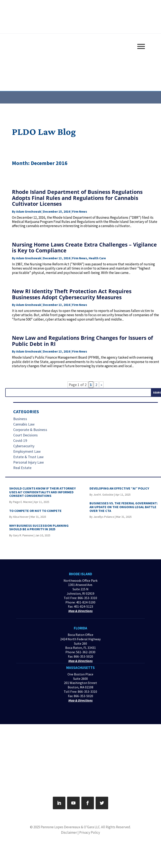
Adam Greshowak (29, 212)
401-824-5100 (86, 602)
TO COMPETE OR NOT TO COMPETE (35, 511)
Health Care (97, 258)
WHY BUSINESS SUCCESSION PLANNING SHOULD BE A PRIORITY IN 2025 (39, 527)
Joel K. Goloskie (103, 495)
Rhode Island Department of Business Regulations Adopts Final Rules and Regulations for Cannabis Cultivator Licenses (77, 198)
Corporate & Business (30, 430)
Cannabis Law (24, 424)
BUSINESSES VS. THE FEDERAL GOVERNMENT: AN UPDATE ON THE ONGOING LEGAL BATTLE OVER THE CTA (124, 507)
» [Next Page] (101, 385)
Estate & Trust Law (28, 457)
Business (20, 419)
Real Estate (22, 468)
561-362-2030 (86, 652)
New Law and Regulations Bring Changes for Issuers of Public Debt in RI (82, 341)
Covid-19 (20, 440)
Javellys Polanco (104, 517)
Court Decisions (25, 435)
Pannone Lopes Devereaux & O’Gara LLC (70, 827)
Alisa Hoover (21, 517)
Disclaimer (69, 832)
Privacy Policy (90, 832)
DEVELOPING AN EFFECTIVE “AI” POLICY (119, 488)
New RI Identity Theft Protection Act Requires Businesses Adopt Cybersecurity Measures (72, 294)
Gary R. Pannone (23, 535)
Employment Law (27, 451)
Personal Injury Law (29, 462)
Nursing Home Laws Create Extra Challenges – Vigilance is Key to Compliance (84, 247)
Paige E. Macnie (23, 502)
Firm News (80, 212)
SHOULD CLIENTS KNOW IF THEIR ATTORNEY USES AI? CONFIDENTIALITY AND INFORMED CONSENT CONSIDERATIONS (42, 492)
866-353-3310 (87, 598)
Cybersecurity (24, 446)
